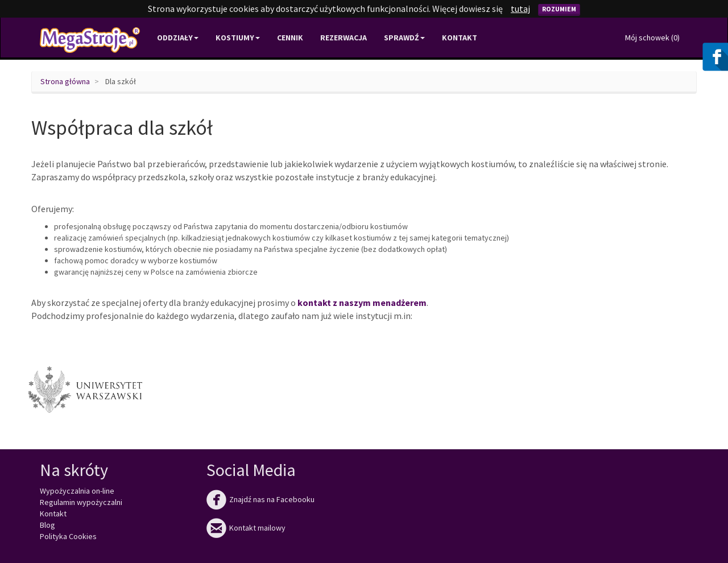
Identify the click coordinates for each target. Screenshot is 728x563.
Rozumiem (559, 9)
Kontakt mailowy (246, 528)
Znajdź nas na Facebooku (260, 499)
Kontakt (460, 38)
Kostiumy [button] (238, 38)
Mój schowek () (652, 38)
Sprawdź (404, 38)
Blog (47, 525)
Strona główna (65, 81)
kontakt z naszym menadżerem (362, 303)
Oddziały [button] (178, 38)
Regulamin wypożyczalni (81, 502)
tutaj (520, 9)
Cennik (290, 38)
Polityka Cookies (68, 536)
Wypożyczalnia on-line (77, 491)
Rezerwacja (344, 38)
